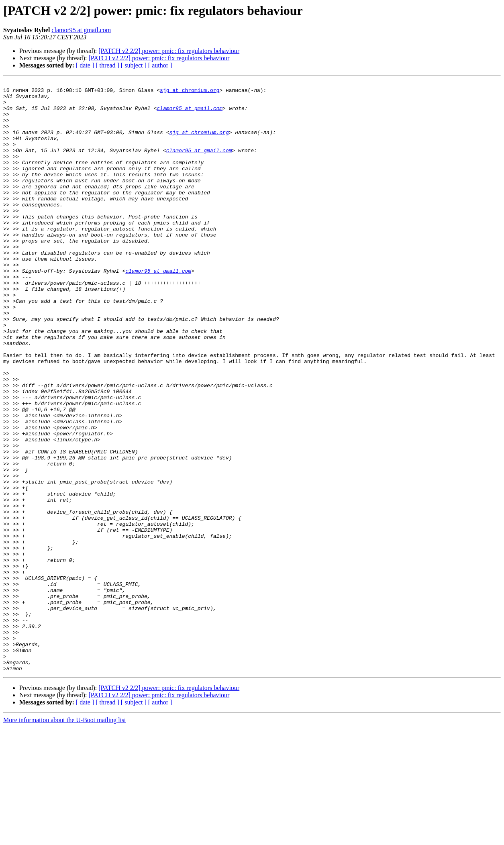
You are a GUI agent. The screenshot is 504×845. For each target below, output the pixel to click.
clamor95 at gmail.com (81, 30)
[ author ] (160, 65)
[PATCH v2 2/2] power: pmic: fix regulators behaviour (169, 51)
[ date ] (85, 65)
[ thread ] (107, 65)
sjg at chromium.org (190, 92)
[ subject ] (134, 65)
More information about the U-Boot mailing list (65, 838)
